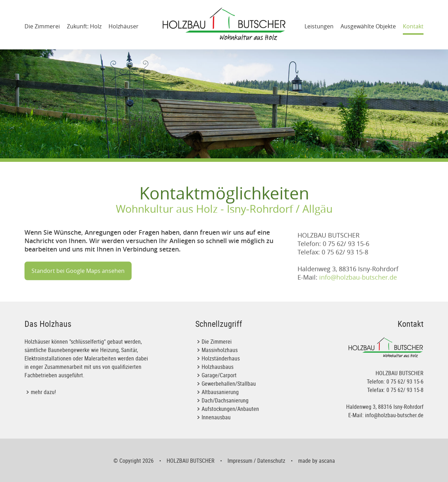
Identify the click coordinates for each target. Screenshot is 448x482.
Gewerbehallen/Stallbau (229, 384)
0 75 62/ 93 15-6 (405, 381)
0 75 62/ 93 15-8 (405, 390)
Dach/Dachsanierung (225, 400)
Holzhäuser (124, 26)
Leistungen (319, 26)
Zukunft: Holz (84, 26)
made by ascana (317, 461)
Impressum (240, 461)
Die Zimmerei (42, 26)
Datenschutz (271, 461)
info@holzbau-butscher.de (358, 287)
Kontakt (413, 26)
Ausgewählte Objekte (368, 26)
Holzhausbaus (218, 367)
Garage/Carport (219, 375)
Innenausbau (216, 417)
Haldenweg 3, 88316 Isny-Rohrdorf (385, 407)
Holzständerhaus (221, 358)
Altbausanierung (220, 392)
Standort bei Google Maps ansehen (78, 277)
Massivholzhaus (220, 350)
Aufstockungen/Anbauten (230, 409)
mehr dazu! (43, 392)
